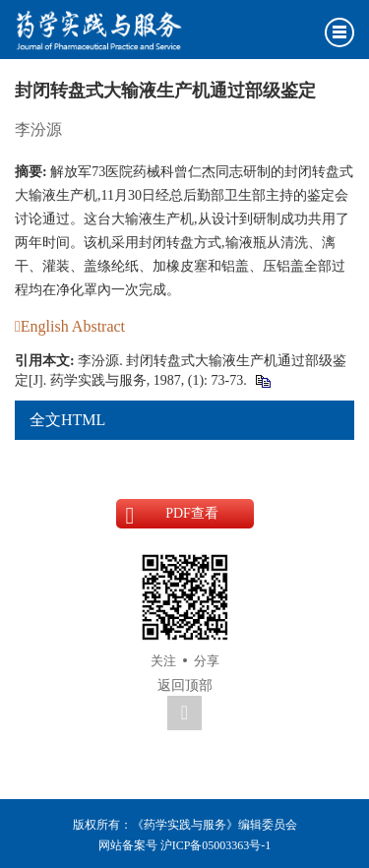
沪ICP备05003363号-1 (216, 845)
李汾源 (38, 129)
